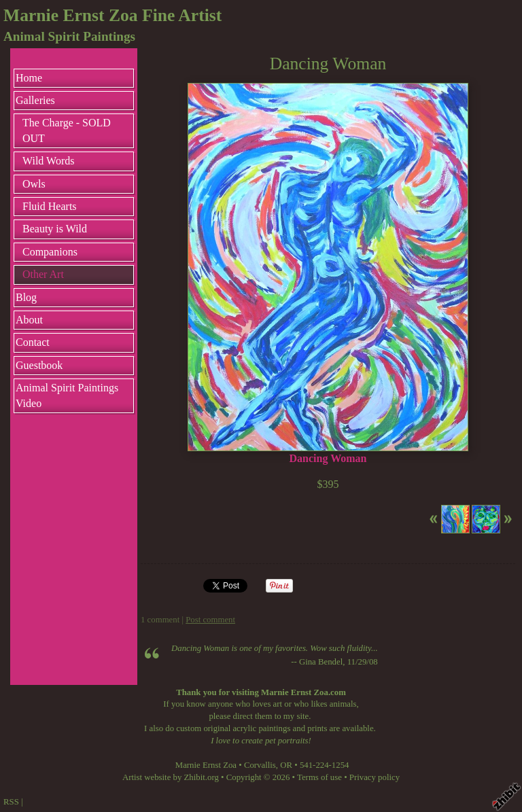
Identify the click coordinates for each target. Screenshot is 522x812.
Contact (33, 342)
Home (29, 78)
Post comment (210, 620)
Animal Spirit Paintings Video (67, 395)
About (29, 320)
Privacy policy (375, 777)
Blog (26, 297)
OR (286, 765)
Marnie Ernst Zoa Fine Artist (112, 15)
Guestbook (39, 365)
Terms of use (319, 777)
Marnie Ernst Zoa (206, 765)
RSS (11, 802)
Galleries (35, 100)
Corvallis (260, 765)
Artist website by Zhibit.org (171, 777)
